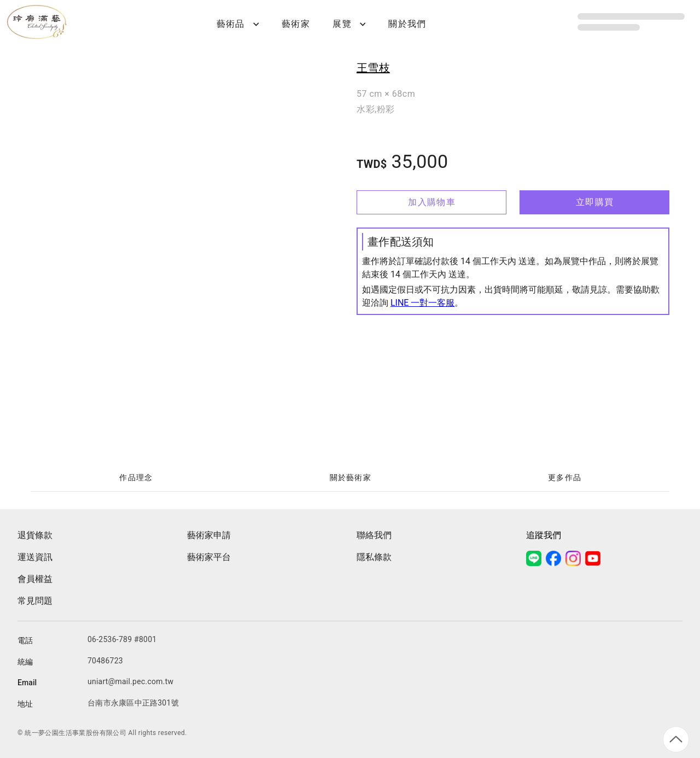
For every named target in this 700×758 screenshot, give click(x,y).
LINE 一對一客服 (422, 303)
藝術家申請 (209, 535)
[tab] (136, 478)
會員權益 (35, 579)
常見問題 (35, 601)
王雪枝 (373, 68)
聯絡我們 (374, 535)
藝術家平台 (209, 557)
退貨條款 (35, 535)
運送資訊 (35, 557)
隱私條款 (374, 557)
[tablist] (350, 478)
